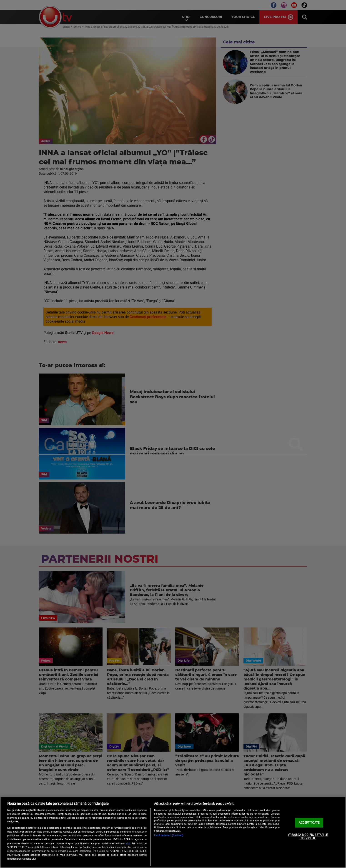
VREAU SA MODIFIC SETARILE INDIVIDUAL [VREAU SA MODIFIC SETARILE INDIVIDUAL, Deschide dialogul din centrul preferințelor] (308, 837)
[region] (173, 832)
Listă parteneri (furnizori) (169, 835)
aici (128, 843)
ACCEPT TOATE (309, 823)
